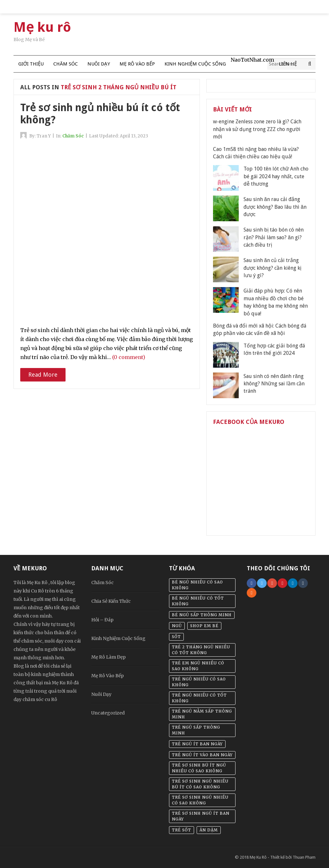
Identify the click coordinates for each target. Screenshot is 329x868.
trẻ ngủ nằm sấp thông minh (202, 714)
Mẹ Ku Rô (258, 857)
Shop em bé (204, 626)
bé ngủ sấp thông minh (202, 615)
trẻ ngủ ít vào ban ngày (202, 755)
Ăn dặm (209, 830)
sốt (176, 637)
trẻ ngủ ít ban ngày (197, 744)
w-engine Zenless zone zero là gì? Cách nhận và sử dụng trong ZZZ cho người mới (257, 129)
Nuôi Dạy (99, 64)
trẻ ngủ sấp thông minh (196, 730)
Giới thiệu (31, 64)
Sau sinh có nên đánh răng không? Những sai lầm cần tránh (274, 384)
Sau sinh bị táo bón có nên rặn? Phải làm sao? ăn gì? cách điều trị (274, 237)
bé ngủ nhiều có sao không (197, 585)
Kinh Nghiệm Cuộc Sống (195, 64)
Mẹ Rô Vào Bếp (137, 64)
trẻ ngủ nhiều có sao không (199, 682)
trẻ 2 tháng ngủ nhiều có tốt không (201, 650)
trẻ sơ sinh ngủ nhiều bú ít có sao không (200, 784)
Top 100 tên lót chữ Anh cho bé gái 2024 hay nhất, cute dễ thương (276, 176)
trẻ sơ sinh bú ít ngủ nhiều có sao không (199, 768)
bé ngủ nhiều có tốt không (198, 601)
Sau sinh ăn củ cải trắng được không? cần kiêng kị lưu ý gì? (272, 268)
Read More (43, 375)
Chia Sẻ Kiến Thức (111, 601)
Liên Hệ (288, 64)
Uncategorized (108, 713)
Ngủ (177, 626)
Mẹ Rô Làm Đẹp (108, 657)
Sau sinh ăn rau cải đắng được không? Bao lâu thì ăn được (275, 207)
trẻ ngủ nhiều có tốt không (199, 698)
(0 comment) (129, 357)
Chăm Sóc (66, 64)
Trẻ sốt (182, 830)
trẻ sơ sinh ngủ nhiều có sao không (200, 800)
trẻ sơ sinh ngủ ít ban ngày (201, 816)
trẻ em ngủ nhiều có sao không (198, 666)
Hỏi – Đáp (102, 620)
